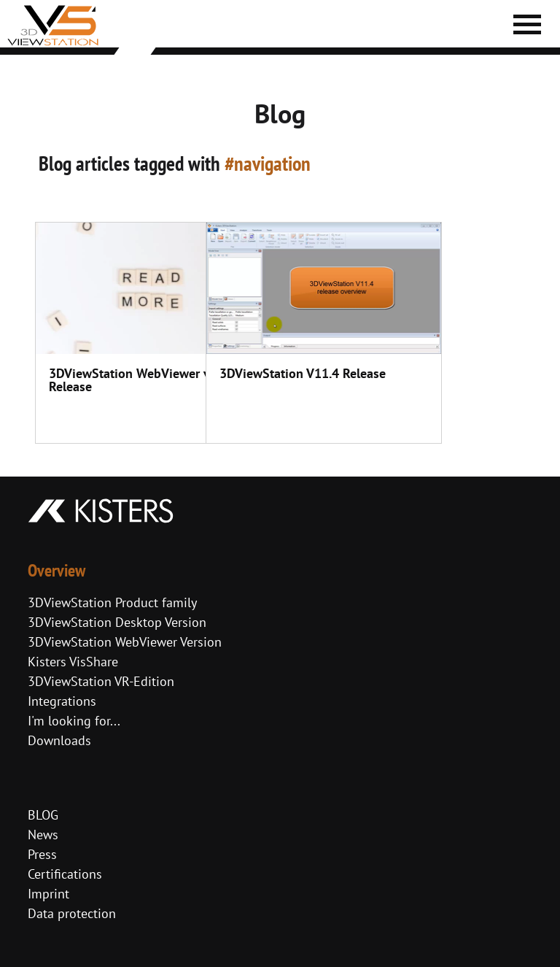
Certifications (65, 874)
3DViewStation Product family (112, 602)
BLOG (43, 815)
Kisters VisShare (73, 662)
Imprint (48, 894)
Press (42, 854)
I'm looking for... (74, 721)
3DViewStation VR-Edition (101, 681)
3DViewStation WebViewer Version (125, 642)
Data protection (72, 913)
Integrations (62, 701)
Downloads (59, 740)
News (43, 835)
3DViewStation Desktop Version (117, 622)
